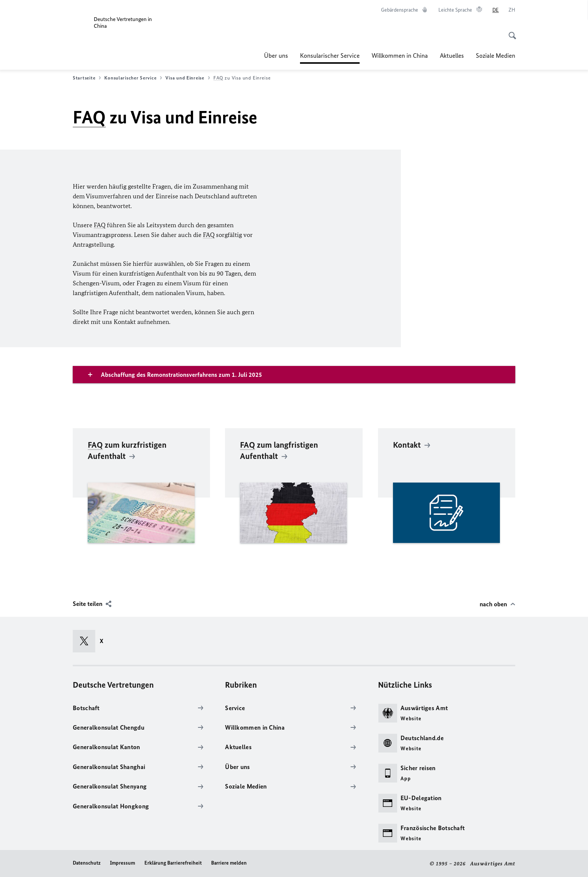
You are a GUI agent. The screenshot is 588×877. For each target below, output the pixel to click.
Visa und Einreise (187, 78)
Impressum (122, 863)
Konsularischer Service (330, 55)
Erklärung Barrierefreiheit (173, 863)
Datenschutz (87, 863)
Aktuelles (452, 55)
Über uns (276, 55)
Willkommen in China (400, 55)
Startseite (87, 78)
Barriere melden (229, 863)
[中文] (512, 10)
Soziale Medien (496, 55)
